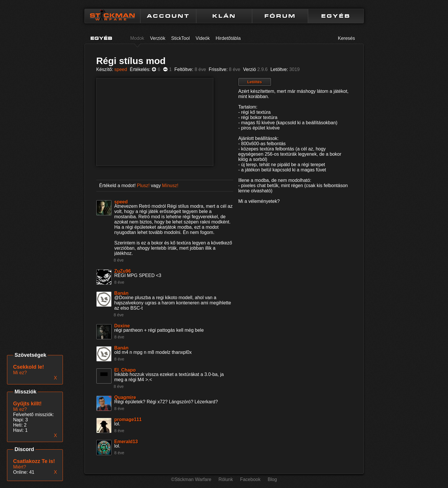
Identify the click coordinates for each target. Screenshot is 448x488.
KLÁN (224, 16)
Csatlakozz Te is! (34, 461)
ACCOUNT (168, 16)
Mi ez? (20, 409)
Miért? (20, 467)
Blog (272, 479)
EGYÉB (336, 16)
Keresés (347, 38)
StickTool (180, 38)
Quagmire (125, 397)
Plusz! (143, 186)
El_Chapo (125, 370)
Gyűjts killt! (27, 404)
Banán (122, 293)
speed (121, 69)
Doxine (122, 326)
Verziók (158, 38)
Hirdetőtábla (228, 38)
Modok (137, 38)
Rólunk (226, 479)
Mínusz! (170, 186)
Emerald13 (126, 442)
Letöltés (255, 82)
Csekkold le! (29, 367)
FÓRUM (280, 16)
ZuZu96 (123, 271)
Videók (203, 38)
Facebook (250, 479)
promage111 (128, 419)
